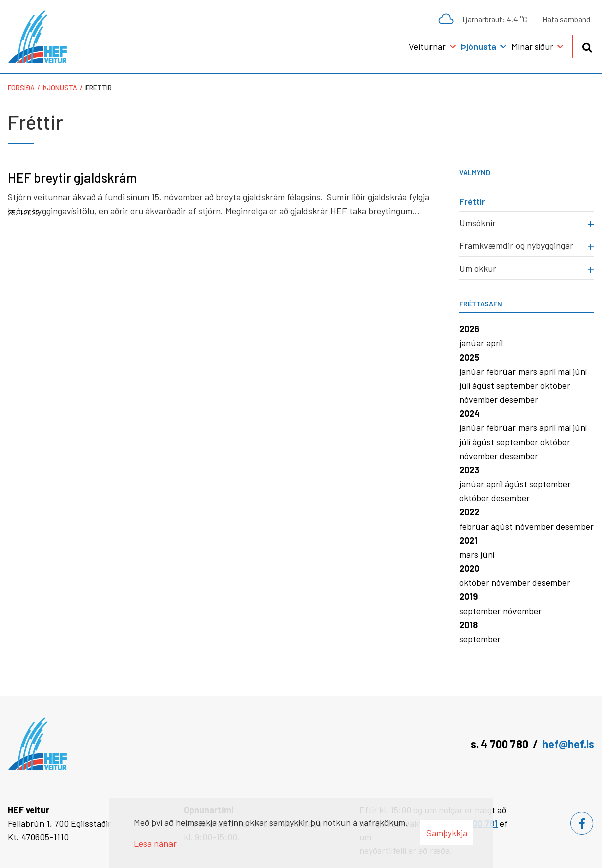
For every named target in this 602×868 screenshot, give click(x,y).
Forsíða (21, 87)
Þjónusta (60, 87)
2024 (469, 413)
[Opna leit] (587, 46)
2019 (468, 596)
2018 (468, 625)
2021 (468, 540)
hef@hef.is (568, 744)
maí (565, 371)
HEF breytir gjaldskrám (72, 177)
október (555, 385)
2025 (469, 357)
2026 (469, 329)
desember (519, 399)
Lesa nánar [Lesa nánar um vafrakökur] (155, 843)
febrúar (502, 371)
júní (580, 371)
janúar (473, 343)
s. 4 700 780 (499, 744)
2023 (469, 470)
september (518, 385)
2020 (469, 568)
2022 (469, 512)
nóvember (480, 399)
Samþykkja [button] (447, 833)
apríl (495, 343)
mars (529, 371)
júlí (466, 385)
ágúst (484, 385)
